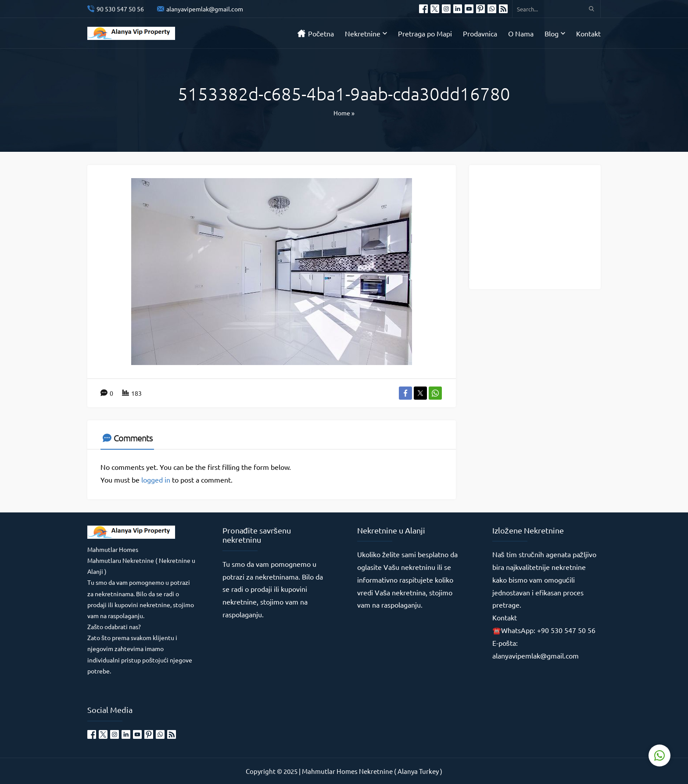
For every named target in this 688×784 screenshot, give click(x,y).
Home (342, 113)
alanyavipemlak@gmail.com (205, 9)
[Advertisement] (541, 226)
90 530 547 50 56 (120, 9)
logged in (156, 480)
